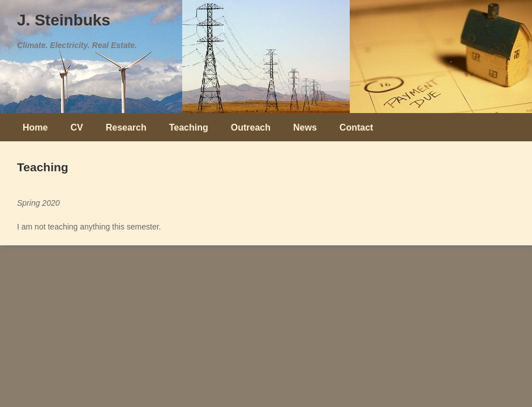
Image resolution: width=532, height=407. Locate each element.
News (305, 127)
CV (76, 127)
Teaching (189, 127)
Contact (357, 127)
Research (126, 127)
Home (35, 127)
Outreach (251, 127)
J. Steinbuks (64, 20)
